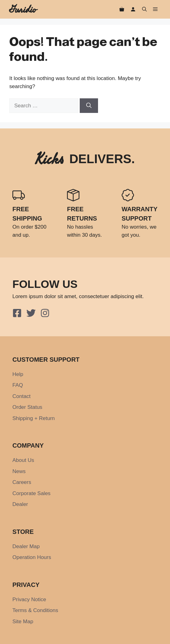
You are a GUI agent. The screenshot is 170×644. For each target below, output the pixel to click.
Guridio (23, 9)
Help (18, 374)
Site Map (23, 622)
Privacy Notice (29, 599)
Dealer (20, 504)
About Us (23, 460)
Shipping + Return (34, 418)
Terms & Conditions (35, 610)
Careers (22, 482)
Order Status (27, 407)
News (19, 471)
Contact (22, 396)
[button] (144, 9)
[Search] (89, 106)
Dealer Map (26, 546)
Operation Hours (32, 557)
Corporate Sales (31, 493)
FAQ (18, 385)
